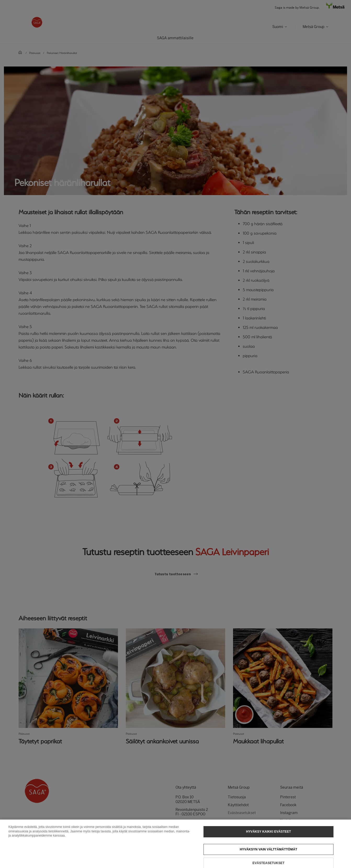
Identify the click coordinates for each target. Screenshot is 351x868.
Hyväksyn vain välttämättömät (269, 854)
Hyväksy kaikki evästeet (269, 836)
